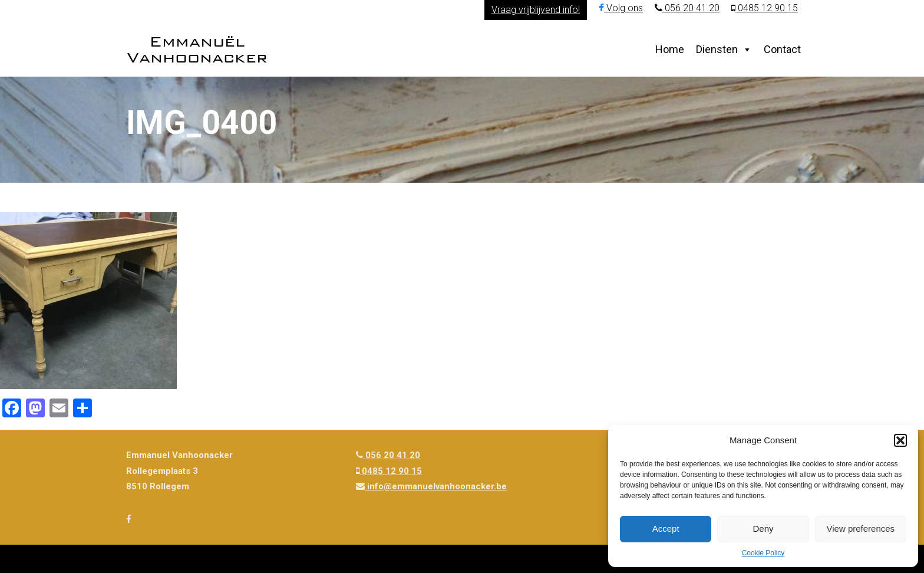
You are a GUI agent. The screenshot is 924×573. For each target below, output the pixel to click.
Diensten (717, 49)
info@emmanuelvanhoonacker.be (431, 486)
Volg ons (621, 8)
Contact (782, 49)
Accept (666, 528)
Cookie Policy (763, 553)
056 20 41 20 (687, 8)
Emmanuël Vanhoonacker (197, 49)
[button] (900, 440)
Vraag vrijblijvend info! (536, 10)
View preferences (861, 528)
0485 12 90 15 (765, 8)
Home (670, 49)
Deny (763, 528)
